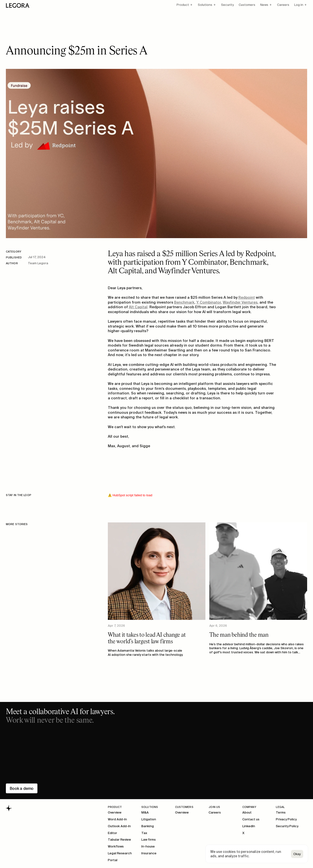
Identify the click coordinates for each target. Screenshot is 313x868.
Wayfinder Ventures (240, 302)
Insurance (149, 853)
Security (227, 5)
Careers (283, 5)
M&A (145, 812)
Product (183, 5)
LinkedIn (249, 826)
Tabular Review (119, 840)
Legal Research (120, 853)
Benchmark (184, 302)
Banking (148, 826)
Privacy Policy (286, 819)
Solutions (205, 5)
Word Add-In (117, 819)
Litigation (149, 819)
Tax (144, 833)
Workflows (116, 846)
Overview (115, 812)
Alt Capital (138, 307)
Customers (247, 5)
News (264, 5)
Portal (113, 860)
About (247, 812)
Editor (112, 833)
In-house (148, 846)
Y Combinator (209, 302)
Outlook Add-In (119, 826)
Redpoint (247, 297)
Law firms (149, 840)
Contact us (251, 819)
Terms (281, 812)
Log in (299, 5)
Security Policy (287, 826)
